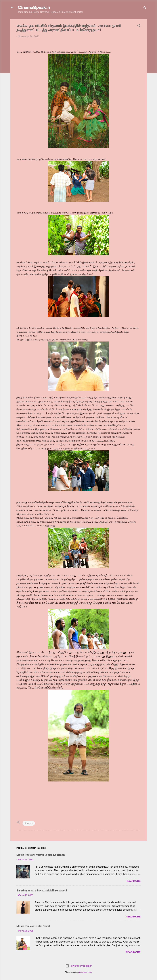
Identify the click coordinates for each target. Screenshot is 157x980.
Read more (133, 881)
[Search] (145, 8)
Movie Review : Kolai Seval (33, 926)
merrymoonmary (85, 972)
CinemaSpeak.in (34, 7)
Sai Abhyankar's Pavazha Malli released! (42, 890)
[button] (139, 26)
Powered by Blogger (79, 966)
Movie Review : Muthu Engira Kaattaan (41, 855)
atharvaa (29, 823)
